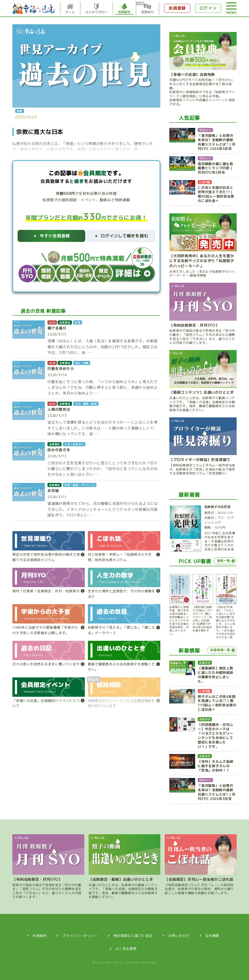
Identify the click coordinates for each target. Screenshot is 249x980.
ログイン (208, 8)
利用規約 (40, 936)
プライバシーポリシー (80, 936)
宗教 (20, 111)
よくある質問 (126, 949)
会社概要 (212, 936)
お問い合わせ (179, 936)
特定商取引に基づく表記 (133, 936)
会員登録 (177, 8)
